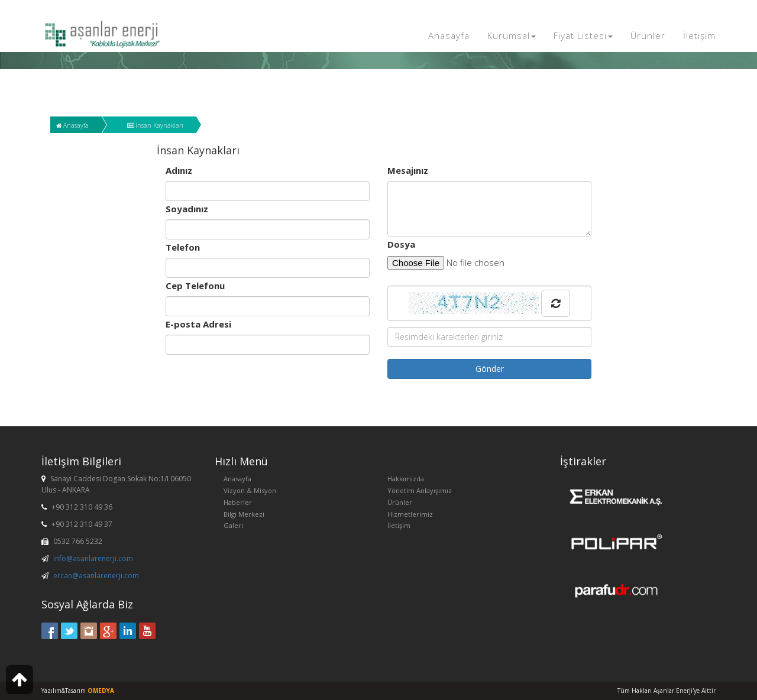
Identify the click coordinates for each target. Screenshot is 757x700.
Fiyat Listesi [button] (583, 35)
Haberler (238, 502)
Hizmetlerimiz (410, 514)
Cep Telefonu (195, 286)
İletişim (699, 35)
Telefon (183, 247)
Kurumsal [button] (512, 35)
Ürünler (648, 35)
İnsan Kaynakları (155, 125)
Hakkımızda (406, 479)
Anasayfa (449, 35)
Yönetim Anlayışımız (420, 490)
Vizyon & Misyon (250, 490)
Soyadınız (187, 209)
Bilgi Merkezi (244, 514)
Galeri (233, 525)
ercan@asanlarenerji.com (96, 576)
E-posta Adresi (198, 324)
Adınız (179, 170)
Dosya (401, 244)
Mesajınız (408, 170)
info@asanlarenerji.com (93, 558)
